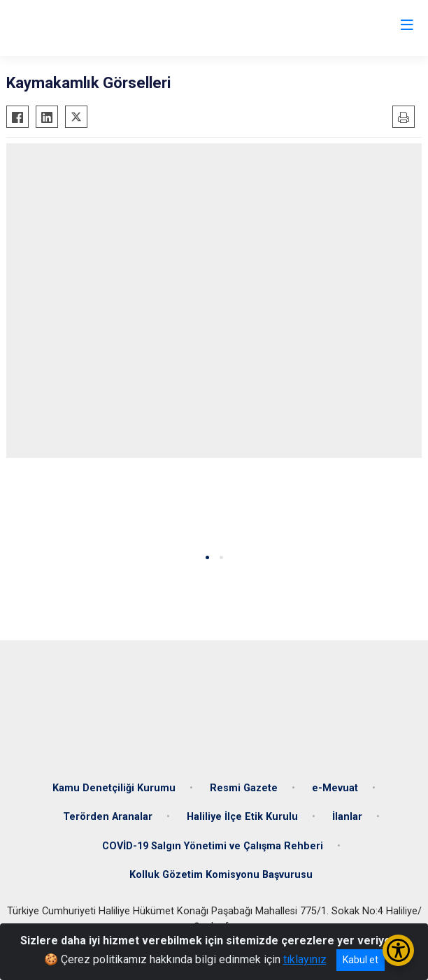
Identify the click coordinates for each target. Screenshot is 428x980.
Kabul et (361, 960)
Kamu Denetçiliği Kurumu (114, 788)
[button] (207, 557)
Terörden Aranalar (108, 817)
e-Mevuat (335, 788)
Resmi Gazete (244, 788)
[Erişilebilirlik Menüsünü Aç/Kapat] (398, 950)
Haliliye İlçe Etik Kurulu (242, 817)
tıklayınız (305, 959)
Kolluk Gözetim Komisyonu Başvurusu (221, 875)
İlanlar (347, 817)
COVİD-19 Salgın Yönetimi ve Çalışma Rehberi (213, 846)
